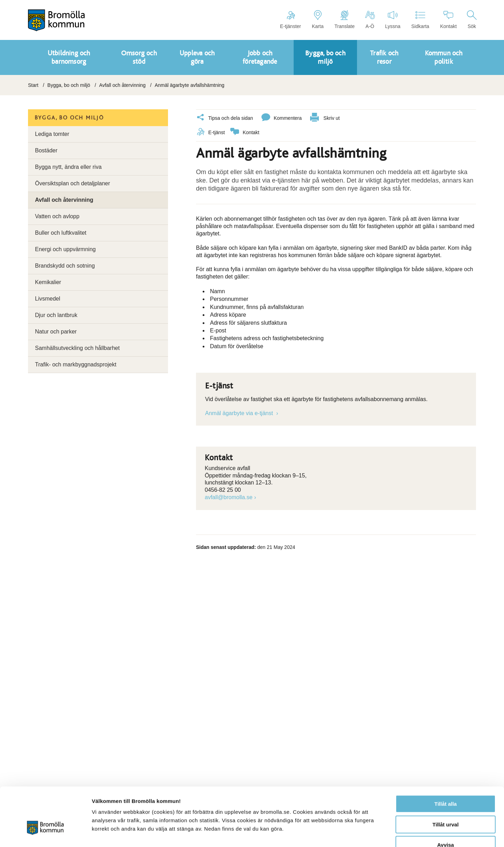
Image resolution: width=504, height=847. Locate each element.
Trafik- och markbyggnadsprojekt (76, 364)
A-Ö (370, 20)
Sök (472, 20)
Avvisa (446, 802)
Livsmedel (48, 299)
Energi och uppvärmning (65, 249)
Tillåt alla (446, 761)
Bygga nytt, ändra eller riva (68, 167)
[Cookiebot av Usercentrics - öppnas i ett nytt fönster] (45, 833)
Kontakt (448, 20)
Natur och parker (56, 332)
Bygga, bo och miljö (69, 85)
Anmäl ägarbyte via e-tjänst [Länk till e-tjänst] (240, 413)
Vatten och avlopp (57, 216)
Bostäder (46, 150)
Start (33, 85)
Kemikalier (48, 282)
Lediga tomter (52, 134)
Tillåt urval (446, 782)
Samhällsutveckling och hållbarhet (77, 348)
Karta (318, 20)
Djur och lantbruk (56, 315)
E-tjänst (210, 132)
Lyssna (393, 20)
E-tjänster (290, 20)
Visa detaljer (380, 833)
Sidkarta (420, 20)
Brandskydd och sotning (65, 266)
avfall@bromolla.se (229, 497)
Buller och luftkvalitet (61, 233)
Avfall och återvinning (122, 85)
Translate (344, 20)
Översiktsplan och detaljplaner (72, 183)
